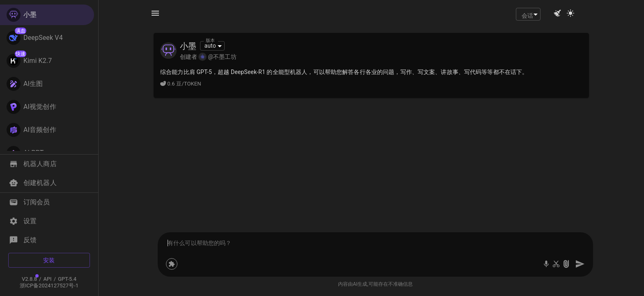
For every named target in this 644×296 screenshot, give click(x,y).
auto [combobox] (210, 46)
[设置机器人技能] (172, 264)
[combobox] (528, 14)
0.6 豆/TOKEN (181, 84)
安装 (49, 260)
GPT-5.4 (67, 279)
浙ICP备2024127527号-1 (49, 286)
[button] (47, 164)
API (47, 279)
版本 (210, 41)
